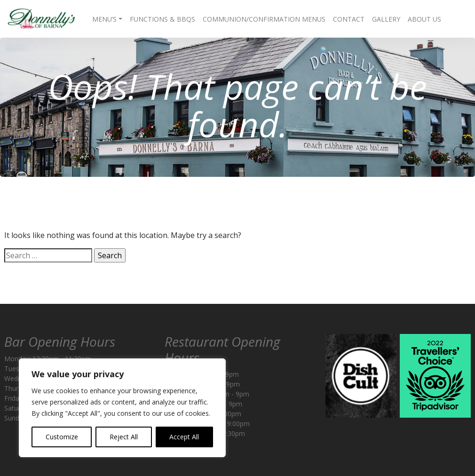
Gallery (386, 19)
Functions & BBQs (162, 19)
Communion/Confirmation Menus (264, 19)
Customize (62, 437)
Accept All (184, 437)
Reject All (124, 437)
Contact (349, 19)
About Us (424, 19)
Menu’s (104, 19)
